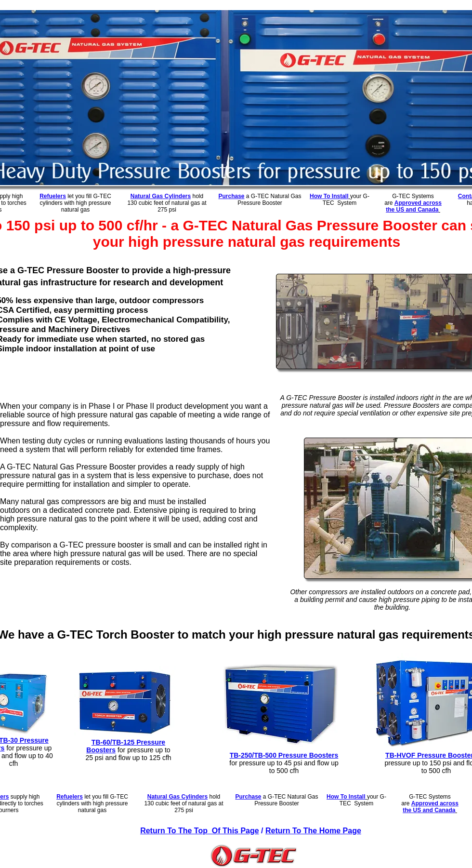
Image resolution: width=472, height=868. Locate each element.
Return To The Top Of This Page (200, 831)
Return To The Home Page (313, 831)
